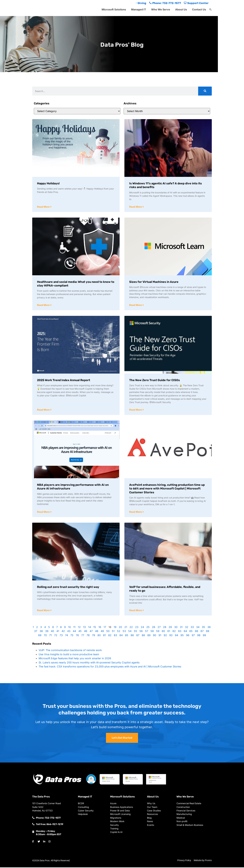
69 (40, 636)
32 (187, 628)
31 (181, 628)
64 (185, 632)
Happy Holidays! (48, 183)
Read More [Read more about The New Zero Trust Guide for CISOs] (136, 410)
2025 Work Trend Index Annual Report (64, 380)
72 (56, 636)
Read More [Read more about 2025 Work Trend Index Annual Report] (44, 410)
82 (110, 636)
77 (83, 636)
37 (36, 632)
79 (94, 636)
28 (165, 628)
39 (47, 632)
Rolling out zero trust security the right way (68, 588)
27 (159, 628)
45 (80, 632)
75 (72, 636)
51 (113, 632)
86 (132, 636)
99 (204, 636)
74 (67, 636)
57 (147, 632)
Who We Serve (161, 9)
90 (155, 636)
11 (74, 628)
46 (86, 632)
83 (115, 636)
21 (126, 628)
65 (191, 632)
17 (105, 628)
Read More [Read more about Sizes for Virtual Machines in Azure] (136, 305)
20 (120, 628)
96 (188, 636)
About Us (181, 9)
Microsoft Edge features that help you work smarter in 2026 (75, 659)
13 (84, 628)
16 (100, 628)
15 (95, 628)
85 (127, 636)
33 (192, 628)
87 (138, 636)
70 (45, 636)
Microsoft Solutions (114, 9)
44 (74, 632)
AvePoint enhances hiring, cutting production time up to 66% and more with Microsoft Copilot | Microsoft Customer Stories (167, 489)
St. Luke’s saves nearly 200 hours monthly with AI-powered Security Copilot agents (89, 663)
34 (198, 628)
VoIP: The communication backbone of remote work (70, 651)
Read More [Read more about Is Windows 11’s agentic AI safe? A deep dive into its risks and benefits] (136, 207)
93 (171, 636)
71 (50, 636)
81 (104, 636)
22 (131, 628)
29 (170, 628)
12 (79, 628)
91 (160, 636)
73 (61, 636)
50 (108, 632)
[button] (210, 10)
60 (163, 632)
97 (193, 636)
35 (203, 628)
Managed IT (139, 9)
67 (202, 632)
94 (177, 636)
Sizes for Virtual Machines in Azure (154, 282)
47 (91, 632)
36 (209, 628)
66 (197, 632)
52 (119, 632)
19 (115, 628)
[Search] (205, 91)
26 (154, 628)
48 (97, 632)
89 (149, 636)
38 (41, 632)
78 (88, 636)
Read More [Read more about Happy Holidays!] (44, 207)
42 (63, 632)
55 (135, 632)
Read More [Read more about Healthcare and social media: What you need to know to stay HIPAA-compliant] (44, 305)
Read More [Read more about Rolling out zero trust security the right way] (44, 611)
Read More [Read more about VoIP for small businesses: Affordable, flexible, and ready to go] (136, 611)
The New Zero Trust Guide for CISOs (155, 380)
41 (58, 632)
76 (77, 636)
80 (99, 636)
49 (102, 632)
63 (180, 632)
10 (69, 628)
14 (90, 628)
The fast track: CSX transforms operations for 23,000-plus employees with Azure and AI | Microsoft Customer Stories (110, 667)
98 (199, 636)
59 (158, 632)
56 (141, 632)
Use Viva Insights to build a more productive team (69, 655)
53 (124, 632)
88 (143, 636)
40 (52, 632)
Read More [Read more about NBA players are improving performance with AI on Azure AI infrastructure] (44, 512)
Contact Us (199, 9)
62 (174, 632)
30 (176, 628)
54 (130, 632)
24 (142, 628)
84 (121, 636)
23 (137, 628)
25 (148, 628)
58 (152, 632)
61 (169, 632)
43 (69, 632)
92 (165, 636)
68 (208, 632)
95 (182, 636)
